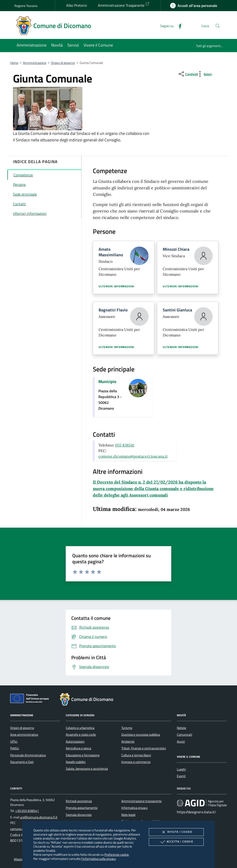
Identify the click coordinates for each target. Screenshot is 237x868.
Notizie (181, 728)
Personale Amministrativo (28, 755)
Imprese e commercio (136, 762)
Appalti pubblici (76, 762)
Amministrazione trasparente (141, 801)
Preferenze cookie (117, 854)
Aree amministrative (24, 735)
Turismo (127, 728)
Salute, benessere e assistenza (87, 769)
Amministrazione (35, 63)
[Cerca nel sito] (218, 26)
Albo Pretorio (76, 5)
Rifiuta (176, 832)
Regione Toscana (26, 6)
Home (14, 63)
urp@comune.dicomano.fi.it (39, 817)
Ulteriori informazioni (116, 286)
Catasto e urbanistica (80, 728)
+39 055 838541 (27, 811)
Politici (15, 748)
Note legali (128, 815)
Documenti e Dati (22, 762)
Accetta (176, 842)
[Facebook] (178, 26)
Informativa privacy (134, 808)
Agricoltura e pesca (78, 748)
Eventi (181, 776)
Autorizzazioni (75, 741)
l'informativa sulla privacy (98, 859)
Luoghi (181, 769)
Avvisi (181, 741)
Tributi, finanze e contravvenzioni (144, 748)
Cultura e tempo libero (136, 755)
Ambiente (128, 741)
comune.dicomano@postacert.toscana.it (133, 456)
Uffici (14, 741)
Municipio (107, 382)
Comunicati (184, 735)
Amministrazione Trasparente (124, 5)
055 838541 (125, 445)
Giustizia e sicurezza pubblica (141, 735)
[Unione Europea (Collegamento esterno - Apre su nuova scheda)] (31, 699)
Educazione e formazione (83, 755)
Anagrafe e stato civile (81, 735)
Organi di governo (63, 63)
